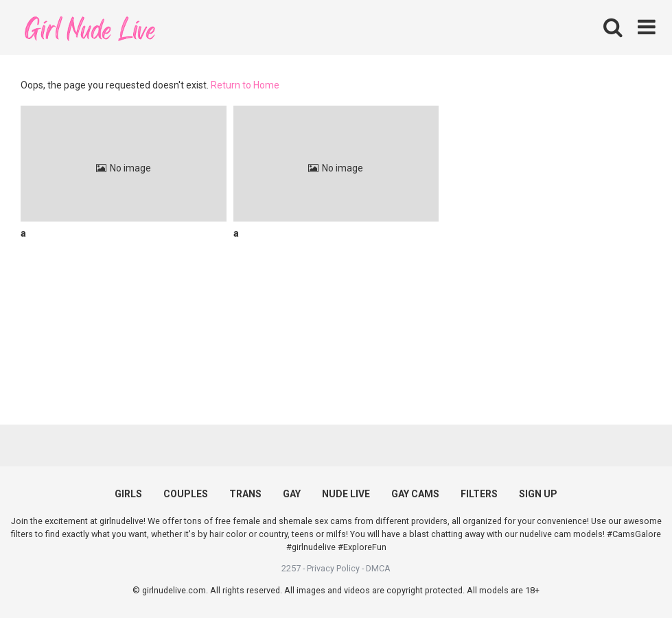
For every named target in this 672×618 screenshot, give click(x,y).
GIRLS (128, 494)
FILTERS (479, 494)
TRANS (245, 494)
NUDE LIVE (346, 494)
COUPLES (186, 494)
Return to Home (245, 85)
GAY (292, 494)
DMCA (378, 568)
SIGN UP (538, 494)
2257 (291, 568)
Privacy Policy (333, 568)
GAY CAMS (415, 494)
